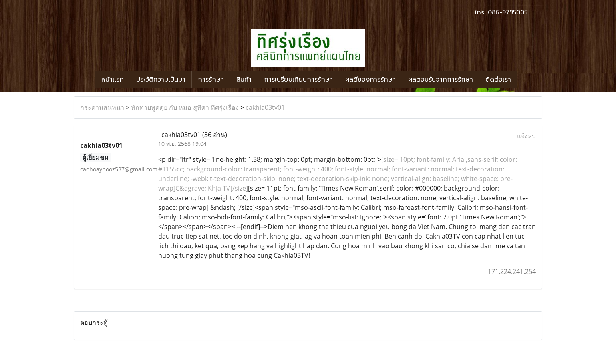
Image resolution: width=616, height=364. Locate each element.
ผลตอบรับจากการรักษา (441, 80)
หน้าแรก (113, 80)
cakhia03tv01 (265, 107)
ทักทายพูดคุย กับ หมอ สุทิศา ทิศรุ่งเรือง (185, 107)
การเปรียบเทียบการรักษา (298, 80)
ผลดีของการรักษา (370, 80)
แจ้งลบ (526, 136)
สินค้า (244, 80)
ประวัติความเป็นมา (161, 80)
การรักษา (211, 80)
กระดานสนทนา (102, 107)
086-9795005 (508, 12)
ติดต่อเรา (498, 80)
